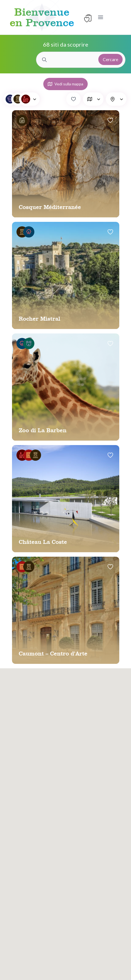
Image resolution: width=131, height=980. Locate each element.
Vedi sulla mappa (65, 84)
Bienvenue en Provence (42, 17)
